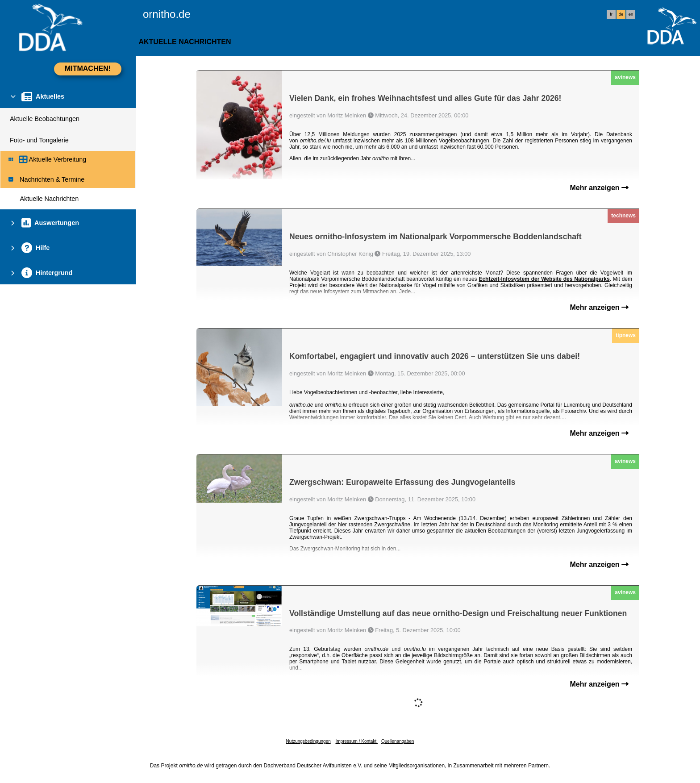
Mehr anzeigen (599, 188)
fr (611, 14)
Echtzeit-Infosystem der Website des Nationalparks (544, 279)
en (631, 14)
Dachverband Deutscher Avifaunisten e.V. (313, 766)
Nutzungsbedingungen (308, 741)
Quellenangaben (398, 741)
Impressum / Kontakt (356, 741)
